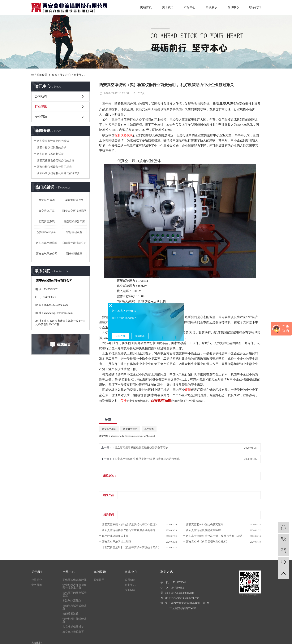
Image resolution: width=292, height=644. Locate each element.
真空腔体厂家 (47, 211)
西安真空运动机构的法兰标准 (203, 530)
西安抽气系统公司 (47, 254)
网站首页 (146, 7)
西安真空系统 (47, 222)
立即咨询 (120, 336)
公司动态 (41, 96)
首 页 (54, 75)
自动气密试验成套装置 (75, 607)
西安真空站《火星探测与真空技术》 (207, 542)
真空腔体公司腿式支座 (115, 536)
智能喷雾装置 (71, 614)
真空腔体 (149, 429)
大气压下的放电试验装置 (75, 594)
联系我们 (255, 7)
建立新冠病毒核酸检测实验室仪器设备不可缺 (141, 448)
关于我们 (168, 7)
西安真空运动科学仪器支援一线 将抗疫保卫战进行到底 (147, 459)
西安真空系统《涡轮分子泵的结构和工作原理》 (130, 524)
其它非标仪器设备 (73, 627)
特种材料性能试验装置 (75, 620)
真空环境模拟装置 (73, 632)
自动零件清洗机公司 (74, 243)
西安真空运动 (47, 200)
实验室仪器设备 (74, 200)
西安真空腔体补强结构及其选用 (205, 524)
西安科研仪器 (74, 254)
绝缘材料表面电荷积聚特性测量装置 (75, 586)
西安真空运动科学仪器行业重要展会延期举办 (129, 530)
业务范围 (37, 585)
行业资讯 (79, 75)
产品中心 (190, 7)
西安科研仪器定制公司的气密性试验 (58, 173)
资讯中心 (233, 7)
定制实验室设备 (47, 232)
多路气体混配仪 (72, 601)
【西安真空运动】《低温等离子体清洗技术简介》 (131, 547)
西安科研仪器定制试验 (50, 154)
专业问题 (41, 117)
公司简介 (37, 580)
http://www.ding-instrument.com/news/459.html (133, 436)
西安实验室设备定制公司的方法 (56, 160)
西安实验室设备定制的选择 (53, 141)
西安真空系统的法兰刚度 (117, 542)
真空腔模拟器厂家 (74, 222)
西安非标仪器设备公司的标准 (54, 167)
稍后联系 (140, 336)
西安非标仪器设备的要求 (52, 147)
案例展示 (211, 7)
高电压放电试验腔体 (75, 580)
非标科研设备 (74, 232)
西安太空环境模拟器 (74, 211)
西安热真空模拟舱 (47, 243)
